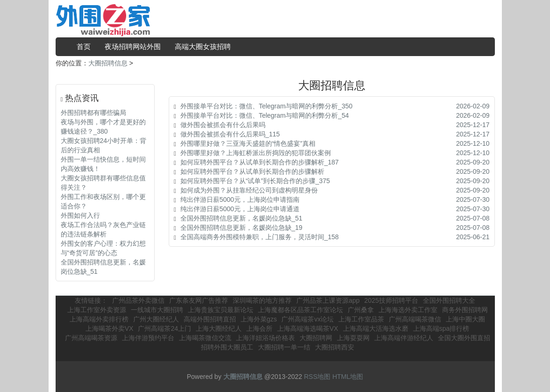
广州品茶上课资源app (328, 300)
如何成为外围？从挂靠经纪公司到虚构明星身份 (249, 190)
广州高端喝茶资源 (91, 338)
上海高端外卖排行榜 (99, 319)
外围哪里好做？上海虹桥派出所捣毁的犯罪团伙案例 (256, 153)
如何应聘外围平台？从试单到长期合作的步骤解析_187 (260, 162)
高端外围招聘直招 (210, 319)
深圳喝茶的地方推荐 (262, 300)
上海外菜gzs (259, 319)
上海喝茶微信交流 (205, 338)
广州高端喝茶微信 (415, 319)
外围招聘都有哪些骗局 (93, 113)
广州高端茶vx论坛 (307, 319)
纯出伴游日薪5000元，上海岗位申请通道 (240, 209)
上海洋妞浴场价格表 (265, 338)
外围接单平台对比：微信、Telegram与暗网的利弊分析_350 (267, 106)
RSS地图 (317, 377)
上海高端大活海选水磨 (376, 328)
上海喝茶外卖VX (110, 328)
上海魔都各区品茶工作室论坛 (300, 310)
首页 (84, 46)
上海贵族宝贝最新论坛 (221, 310)
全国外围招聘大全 (449, 300)
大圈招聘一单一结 (284, 347)
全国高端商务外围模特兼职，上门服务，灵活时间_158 (260, 237)
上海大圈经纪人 (219, 328)
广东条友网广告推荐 (199, 300)
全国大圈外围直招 (464, 338)
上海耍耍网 (353, 338)
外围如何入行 (80, 215)
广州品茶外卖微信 (138, 300)
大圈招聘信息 (108, 63)
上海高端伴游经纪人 (404, 338)
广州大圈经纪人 (156, 319)
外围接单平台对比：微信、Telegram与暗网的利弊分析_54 (265, 115)
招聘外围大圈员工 (227, 347)
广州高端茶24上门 (164, 328)
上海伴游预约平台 (148, 338)
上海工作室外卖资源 (97, 310)
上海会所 (259, 328)
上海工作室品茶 (361, 319)
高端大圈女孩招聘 (203, 46)
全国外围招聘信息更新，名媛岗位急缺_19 (241, 228)
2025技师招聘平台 (391, 300)
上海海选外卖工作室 (408, 310)
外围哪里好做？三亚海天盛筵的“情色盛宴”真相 (248, 143)
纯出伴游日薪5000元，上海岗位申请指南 (240, 200)
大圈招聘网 (316, 338)
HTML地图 (348, 377)
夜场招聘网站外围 (133, 46)
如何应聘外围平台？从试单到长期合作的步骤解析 (252, 171)
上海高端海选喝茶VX (308, 328)
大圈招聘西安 (335, 347)
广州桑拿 (361, 310)
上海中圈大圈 (465, 319)
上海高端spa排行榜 (441, 328)
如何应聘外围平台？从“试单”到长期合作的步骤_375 (255, 181)
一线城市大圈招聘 (157, 310)
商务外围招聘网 (465, 310)
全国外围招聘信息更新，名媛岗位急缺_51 (241, 218)
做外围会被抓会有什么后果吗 (223, 125)
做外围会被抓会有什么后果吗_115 (230, 134)
